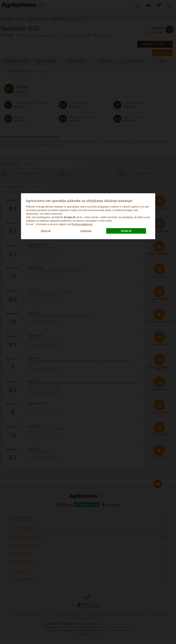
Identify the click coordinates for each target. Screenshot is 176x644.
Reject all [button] (46, 231)
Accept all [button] (126, 231)
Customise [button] (86, 231)
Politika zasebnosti (82, 224)
